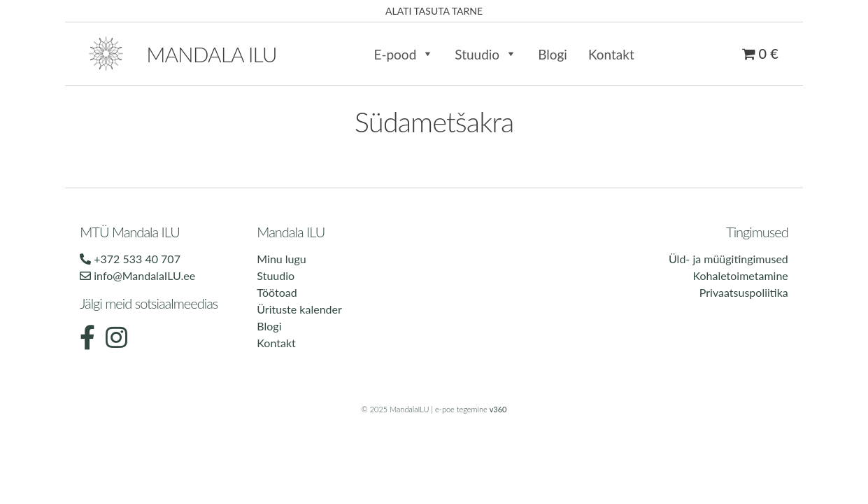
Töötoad (277, 292)
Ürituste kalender (299, 309)
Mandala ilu (211, 54)
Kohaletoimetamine (740, 275)
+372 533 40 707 (130, 259)
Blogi (553, 54)
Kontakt (611, 54)
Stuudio (486, 54)
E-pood (404, 54)
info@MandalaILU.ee (137, 275)
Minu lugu (281, 259)
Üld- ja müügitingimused (728, 259)
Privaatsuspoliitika (744, 292)
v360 (498, 409)
